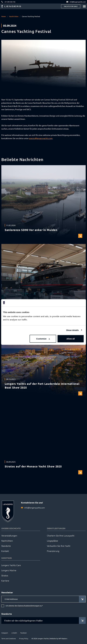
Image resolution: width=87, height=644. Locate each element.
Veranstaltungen (9, 535)
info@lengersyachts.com (35, 508)
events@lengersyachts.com (41, 138)
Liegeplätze (52, 541)
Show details (72, 330)
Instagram (5, 633)
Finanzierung (53, 551)
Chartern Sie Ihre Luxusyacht (61, 535)
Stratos (5, 575)
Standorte (6, 546)
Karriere (5, 581)
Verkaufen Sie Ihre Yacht (59, 546)
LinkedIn (14, 633)
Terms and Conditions (9, 638)
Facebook (23, 633)
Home (4, 16)
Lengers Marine (9, 570)
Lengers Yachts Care (11, 565)
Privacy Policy (24, 638)
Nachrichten (14, 16)
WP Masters (63, 638)
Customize (43, 339)
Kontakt (5, 551)
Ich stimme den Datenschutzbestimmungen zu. (24, 606)
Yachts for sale (71, 6)
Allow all (71, 339)
